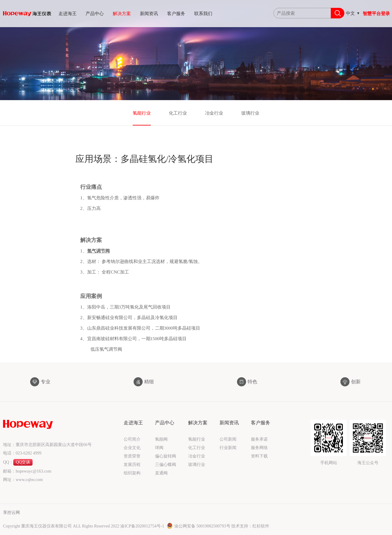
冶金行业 (214, 113)
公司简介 (132, 439)
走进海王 (68, 14)
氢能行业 (142, 113)
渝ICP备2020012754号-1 (143, 526)
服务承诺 (259, 439)
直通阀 (161, 473)
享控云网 (11, 513)
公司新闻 (228, 439)
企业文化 (132, 448)
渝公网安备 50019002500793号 (199, 526)
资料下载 (259, 456)
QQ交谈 (23, 462)
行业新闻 (228, 448)
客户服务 (176, 14)
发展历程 (132, 465)
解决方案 (122, 14)
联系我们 (203, 14)
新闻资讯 (149, 14)
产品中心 (95, 14)
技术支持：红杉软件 (250, 526)
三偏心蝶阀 (166, 465)
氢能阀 (161, 439)
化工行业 (178, 113)
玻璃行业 (250, 113)
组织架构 (132, 473)
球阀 (159, 448)
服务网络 (259, 448)
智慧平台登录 (376, 14)
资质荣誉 (132, 456)
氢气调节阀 (98, 259)
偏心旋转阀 (166, 456)
